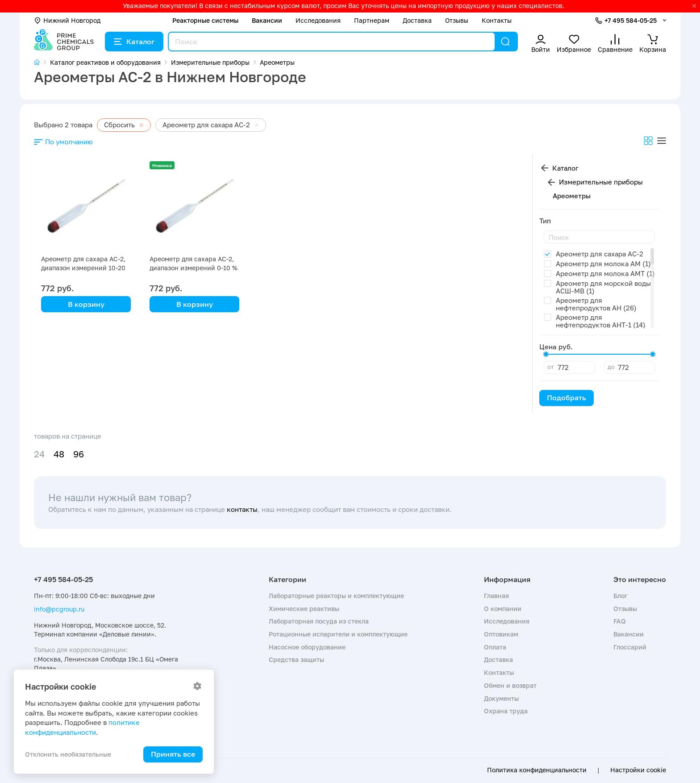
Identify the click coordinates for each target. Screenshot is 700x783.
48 (59, 454)
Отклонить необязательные (68, 754)
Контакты (497, 20)
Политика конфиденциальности (537, 770)
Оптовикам (501, 634)
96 (79, 454)
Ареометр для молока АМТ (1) (605, 273)
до (611, 367)
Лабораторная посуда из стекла (319, 621)
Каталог (134, 42)
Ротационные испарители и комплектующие (338, 634)
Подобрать (567, 398)
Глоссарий (630, 647)
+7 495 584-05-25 (631, 20)
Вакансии (267, 20)
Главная (496, 596)
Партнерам (372, 20)
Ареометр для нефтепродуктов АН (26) (596, 304)
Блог (620, 596)
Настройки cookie (638, 770)
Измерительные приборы (601, 182)
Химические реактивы (304, 609)
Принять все (173, 754)
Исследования (318, 20)
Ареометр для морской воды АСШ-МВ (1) (603, 287)
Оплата (495, 647)
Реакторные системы (205, 20)
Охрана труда (506, 711)
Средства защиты (296, 659)
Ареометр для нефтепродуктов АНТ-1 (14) (601, 321)
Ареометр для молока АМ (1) (603, 264)
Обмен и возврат (510, 685)
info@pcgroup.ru (59, 609)
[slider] (546, 354)
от (550, 367)
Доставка (417, 20)
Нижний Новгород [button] (67, 20)
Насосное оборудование (307, 647)
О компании (503, 609)
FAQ (620, 621)
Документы (501, 698)
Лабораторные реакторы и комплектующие (336, 596)
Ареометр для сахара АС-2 (600, 254)
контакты (242, 509)
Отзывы (457, 20)
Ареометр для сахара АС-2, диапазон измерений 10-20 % (83, 268)
